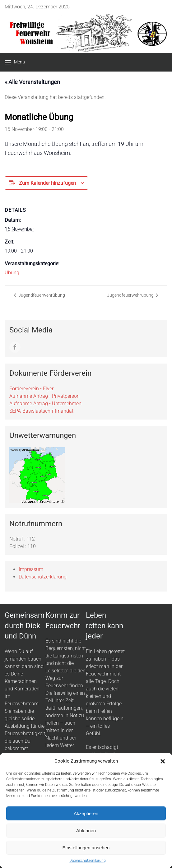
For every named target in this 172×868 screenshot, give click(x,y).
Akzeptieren (86, 813)
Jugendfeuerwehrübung (41, 295)
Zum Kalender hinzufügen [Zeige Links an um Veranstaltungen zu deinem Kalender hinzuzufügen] (47, 183)
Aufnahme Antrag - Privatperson (44, 396)
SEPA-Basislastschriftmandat (41, 411)
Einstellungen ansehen (86, 848)
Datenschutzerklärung (88, 861)
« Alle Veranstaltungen (32, 82)
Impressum (31, 569)
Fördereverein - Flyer (31, 389)
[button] (163, 761)
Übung (12, 273)
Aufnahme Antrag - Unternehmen (45, 404)
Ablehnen (86, 831)
